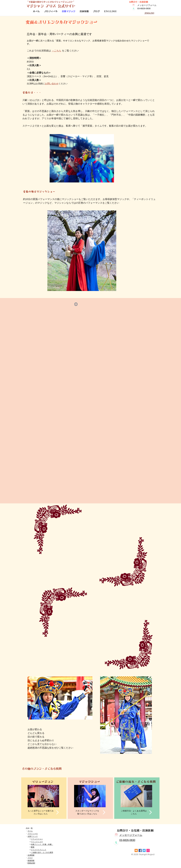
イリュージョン (37, 839)
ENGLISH (31, 863)
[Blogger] (136, 850)
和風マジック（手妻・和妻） (42, 844)
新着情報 (31, 861)
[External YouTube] (90, 546)
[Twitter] (144, 850)
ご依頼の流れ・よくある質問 (42, 852)
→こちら (56, 51)
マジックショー (37, 842)
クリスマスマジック (39, 850)
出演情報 (31, 855)
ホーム (30, 831)
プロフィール (33, 834)
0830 (132, 840)
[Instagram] (148, 850)
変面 (33, 847)
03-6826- (124, 840)
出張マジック (33, 836)
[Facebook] (140, 850)
